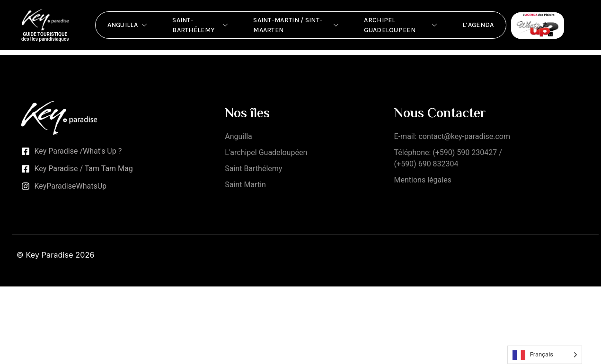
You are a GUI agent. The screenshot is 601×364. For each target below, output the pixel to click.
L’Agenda (478, 25)
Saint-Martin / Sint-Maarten (297, 25)
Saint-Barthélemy (201, 25)
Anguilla (128, 25)
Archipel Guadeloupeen (401, 25)
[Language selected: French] (545, 355)
